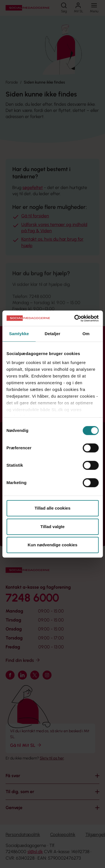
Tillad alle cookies (52, 508)
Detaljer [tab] (53, 334)
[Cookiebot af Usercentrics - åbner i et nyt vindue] (75, 318)
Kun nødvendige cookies (53, 545)
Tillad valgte (52, 527)
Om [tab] (86, 334)
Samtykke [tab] (19, 334)
